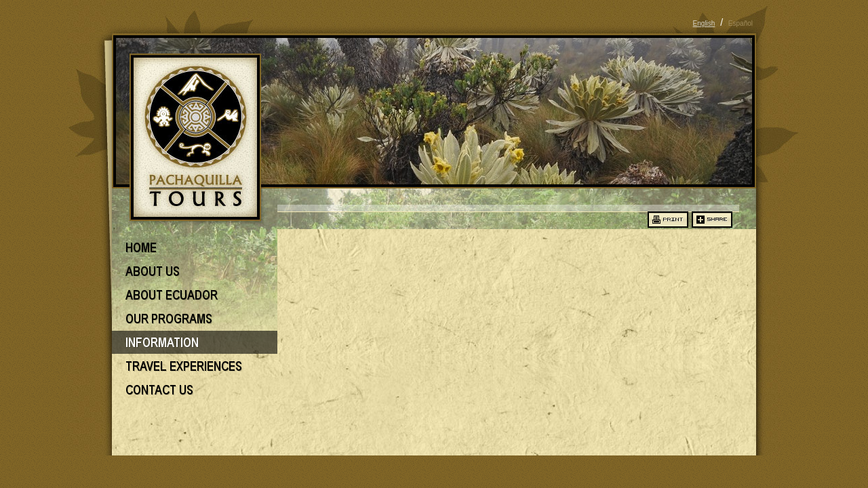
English (704, 23)
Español (741, 23)
